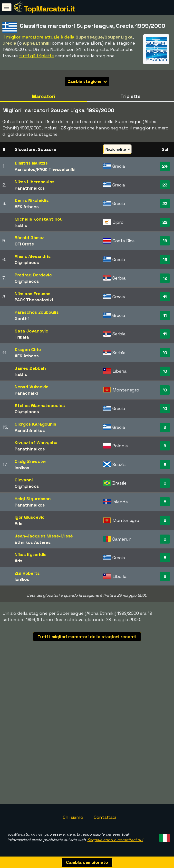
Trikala (22, 337)
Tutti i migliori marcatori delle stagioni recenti (87, 637)
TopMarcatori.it (49, 9)
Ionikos (22, 468)
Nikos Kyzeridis (31, 554)
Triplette (130, 96)
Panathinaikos (30, 188)
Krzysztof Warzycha (36, 443)
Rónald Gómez (29, 238)
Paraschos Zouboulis (37, 312)
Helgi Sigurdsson (33, 499)
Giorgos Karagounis (35, 424)
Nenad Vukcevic (32, 387)
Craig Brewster (31, 461)
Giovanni (24, 480)
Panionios (25, 169)
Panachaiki (26, 393)
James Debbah (30, 368)
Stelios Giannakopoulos (40, 405)
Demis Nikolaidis (32, 200)
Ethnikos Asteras (33, 542)
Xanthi (22, 318)
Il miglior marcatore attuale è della (38, 37)
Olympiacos (27, 262)
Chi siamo (73, 817)
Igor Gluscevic (30, 517)
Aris (19, 523)
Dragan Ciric (28, 349)
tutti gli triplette (36, 56)
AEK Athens (27, 207)
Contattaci (105, 817)
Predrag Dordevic (33, 275)
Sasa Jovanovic (32, 331)
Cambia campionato (87, 862)
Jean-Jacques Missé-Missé (44, 536)
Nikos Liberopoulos (35, 182)
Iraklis (21, 225)
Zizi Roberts (27, 573)
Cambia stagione (87, 81)
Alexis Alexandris (33, 256)
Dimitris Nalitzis (31, 163)
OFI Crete (24, 244)
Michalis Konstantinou (39, 219)
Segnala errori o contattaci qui (115, 840)
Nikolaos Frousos (33, 294)
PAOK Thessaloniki (56, 169)
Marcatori (43, 96)
